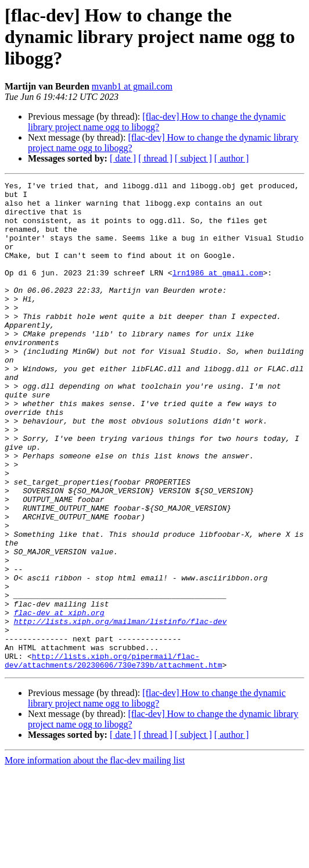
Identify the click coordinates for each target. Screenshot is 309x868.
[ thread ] (155, 158)
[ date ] (123, 158)
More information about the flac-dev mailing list (95, 858)
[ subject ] (193, 158)
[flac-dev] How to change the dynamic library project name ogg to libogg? (157, 122)
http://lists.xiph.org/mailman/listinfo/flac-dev (121, 710)
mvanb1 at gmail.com (132, 86)
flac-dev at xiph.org (59, 700)
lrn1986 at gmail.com (218, 292)
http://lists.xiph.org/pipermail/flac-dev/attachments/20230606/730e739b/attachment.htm (113, 757)
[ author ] (232, 158)
